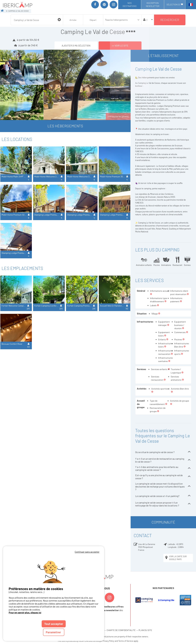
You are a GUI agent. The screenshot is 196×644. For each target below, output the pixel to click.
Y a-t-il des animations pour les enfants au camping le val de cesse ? (163, 468)
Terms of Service (126, 641)
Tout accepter (54, 624)
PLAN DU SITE (145, 630)
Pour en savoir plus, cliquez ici (25, 613)
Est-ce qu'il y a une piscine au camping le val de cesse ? (163, 477)
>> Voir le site (120, 45)
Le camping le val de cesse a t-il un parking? (163, 496)
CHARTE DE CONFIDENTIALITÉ (121, 630)
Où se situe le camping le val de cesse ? (163, 452)
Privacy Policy (108, 641)
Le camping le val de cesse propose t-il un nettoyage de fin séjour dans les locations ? (163, 504)
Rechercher (170, 20)
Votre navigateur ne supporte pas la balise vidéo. (54, 568)
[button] (151, 294)
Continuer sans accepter (87, 552)
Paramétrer (54, 632)
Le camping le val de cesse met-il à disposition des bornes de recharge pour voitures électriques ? (163, 486)
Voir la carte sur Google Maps (176, 558)
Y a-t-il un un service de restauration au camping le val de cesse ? (163, 460)
